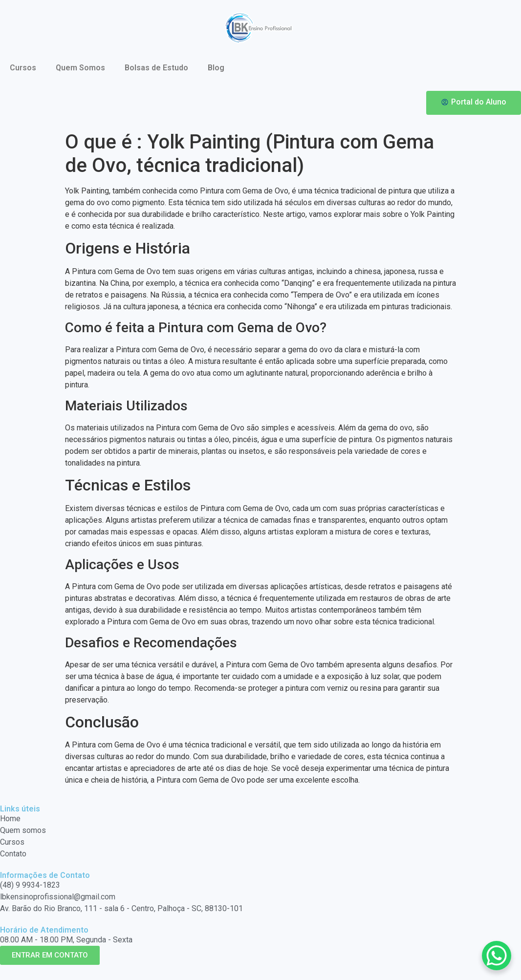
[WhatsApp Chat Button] (497, 956)
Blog (216, 68)
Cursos (23, 68)
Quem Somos (80, 68)
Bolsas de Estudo (156, 68)
